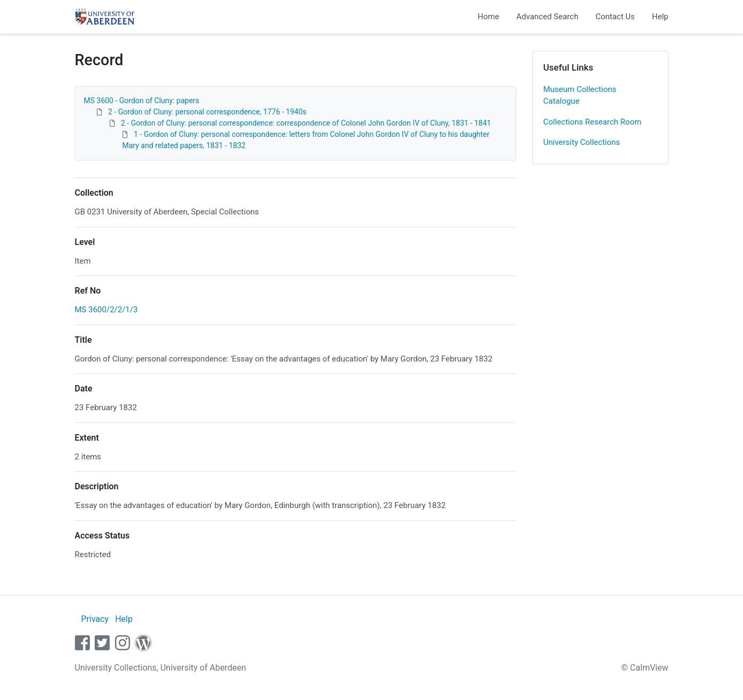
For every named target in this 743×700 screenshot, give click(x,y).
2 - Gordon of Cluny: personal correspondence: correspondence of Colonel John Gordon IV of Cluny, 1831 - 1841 (306, 123)
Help (660, 17)
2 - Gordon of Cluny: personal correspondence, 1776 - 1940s (207, 112)
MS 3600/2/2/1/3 (106, 310)
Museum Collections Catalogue (580, 95)
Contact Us (615, 17)
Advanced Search (547, 17)
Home (488, 17)
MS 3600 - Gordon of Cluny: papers (142, 101)
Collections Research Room (593, 122)
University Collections (582, 142)
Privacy (95, 619)
